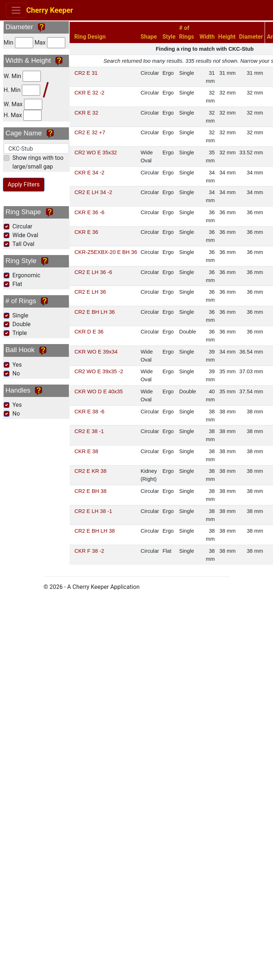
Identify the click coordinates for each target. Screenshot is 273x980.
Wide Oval (25, 235)
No (16, 373)
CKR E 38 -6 (89, 412)
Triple (20, 333)
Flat (17, 284)
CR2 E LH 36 (90, 292)
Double (22, 324)
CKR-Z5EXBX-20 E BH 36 (106, 252)
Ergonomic (26, 275)
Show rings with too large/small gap (38, 162)
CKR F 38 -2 (89, 551)
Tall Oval (23, 244)
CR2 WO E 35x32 (95, 153)
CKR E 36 (86, 232)
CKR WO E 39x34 (96, 352)
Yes (17, 365)
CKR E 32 (86, 113)
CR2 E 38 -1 (89, 431)
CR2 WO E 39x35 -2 (99, 371)
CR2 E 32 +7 (90, 132)
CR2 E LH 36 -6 (93, 272)
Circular (22, 226)
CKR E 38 (86, 451)
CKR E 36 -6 (89, 212)
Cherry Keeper (51, 10)
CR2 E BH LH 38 (95, 531)
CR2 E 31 (86, 73)
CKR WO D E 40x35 (99, 391)
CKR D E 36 (89, 332)
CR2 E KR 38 (90, 471)
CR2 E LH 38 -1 (93, 511)
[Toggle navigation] (16, 10)
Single (20, 315)
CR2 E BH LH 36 (95, 312)
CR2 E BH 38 (90, 491)
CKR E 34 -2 (89, 173)
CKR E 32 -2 (89, 93)
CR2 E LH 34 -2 (93, 192)
